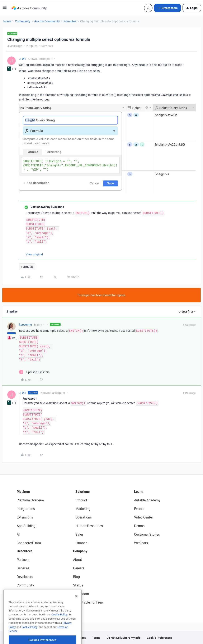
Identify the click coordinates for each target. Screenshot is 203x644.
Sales (79, 534)
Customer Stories (147, 534)
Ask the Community (47, 21)
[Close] (76, 611)
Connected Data (29, 543)
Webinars (141, 543)
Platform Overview (30, 500)
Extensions (25, 517)
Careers (79, 568)
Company (80, 551)
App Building (26, 526)
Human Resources (89, 526)
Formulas (70, 21)
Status (78, 585)
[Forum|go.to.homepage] (29, 8)
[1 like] (34, 372)
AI (18, 534)
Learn (138, 492)
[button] (5, 9)
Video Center (143, 517)
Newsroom (81, 594)
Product (81, 500)
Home (7, 21)
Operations (84, 517)
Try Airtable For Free (88, 602)
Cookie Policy (59, 629)
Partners (23, 560)
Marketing (83, 509)
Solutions (82, 492)
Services (23, 568)
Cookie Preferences (159, 638)
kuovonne (25, 325)
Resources (25, 551)
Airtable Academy (147, 500)
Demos (139, 526)
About (78, 560)
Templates (24, 594)
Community (23, 21)
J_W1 (23, 59)
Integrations (26, 509)
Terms (96, 638)
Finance (81, 543)
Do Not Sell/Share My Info (124, 638)
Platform (23, 492)
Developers (25, 577)
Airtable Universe (29, 602)
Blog (76, 577)
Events (139, 509)
